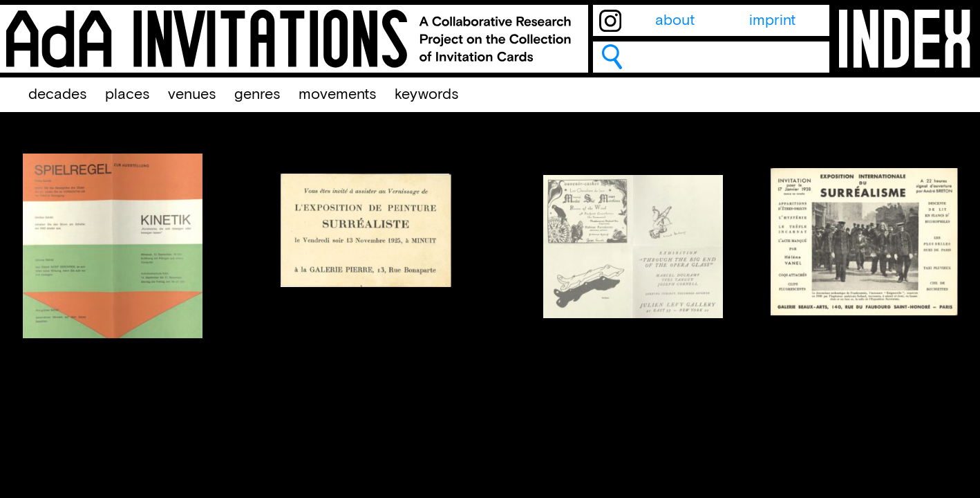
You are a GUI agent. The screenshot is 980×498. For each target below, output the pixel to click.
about (675, 21)
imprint (772, 21)
